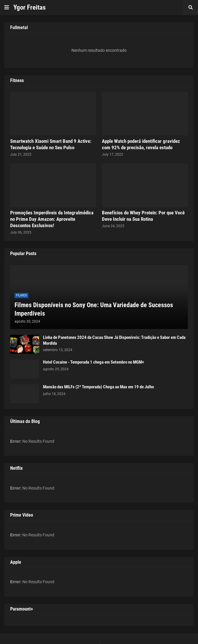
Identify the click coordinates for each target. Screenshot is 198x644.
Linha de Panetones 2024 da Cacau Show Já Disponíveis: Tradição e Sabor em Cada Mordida (114, 340)
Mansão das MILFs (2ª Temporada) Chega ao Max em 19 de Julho (98, 387)
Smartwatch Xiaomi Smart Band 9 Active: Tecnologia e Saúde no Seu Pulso (51, 144)
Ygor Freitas (29, 7)
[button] (7, 8)
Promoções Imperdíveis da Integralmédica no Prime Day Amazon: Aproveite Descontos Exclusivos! (52, 219)
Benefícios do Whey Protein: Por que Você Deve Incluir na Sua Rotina (143, 216)
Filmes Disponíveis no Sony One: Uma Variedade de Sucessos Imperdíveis (94, 309)
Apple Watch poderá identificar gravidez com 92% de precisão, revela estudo (141, 144)
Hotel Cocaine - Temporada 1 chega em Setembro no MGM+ (93, 362)
